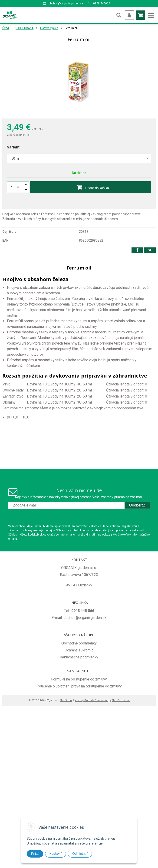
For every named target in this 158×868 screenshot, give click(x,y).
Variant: (14, 147)
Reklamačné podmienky (79, 657)
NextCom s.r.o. (121, 700)
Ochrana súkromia (79, 650)
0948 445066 (102, 3)
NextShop (66, 700)
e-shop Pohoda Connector (91, 700)
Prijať (35, 854)
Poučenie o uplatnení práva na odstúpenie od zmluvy (79, 686)
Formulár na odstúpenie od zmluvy (79, 679)
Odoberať (137, 505)
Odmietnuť (80, 854)
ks (18, 187)
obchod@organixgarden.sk (66, 3)
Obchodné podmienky (79, 643)
